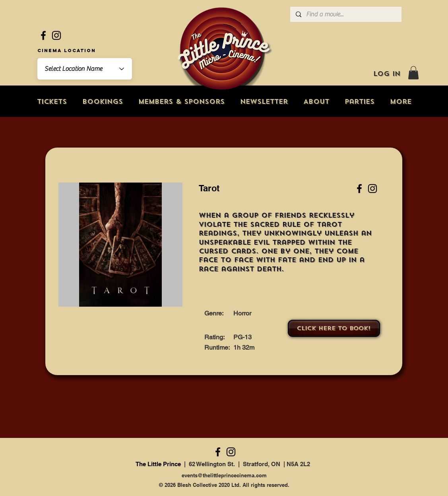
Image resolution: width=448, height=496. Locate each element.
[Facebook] (43, 35)
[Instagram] (56, 35)
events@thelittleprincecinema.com (224, 475)
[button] (413, 73)
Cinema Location (67, 51)
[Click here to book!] (334, 328)
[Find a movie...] (345, 14)
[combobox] (85, 69)
